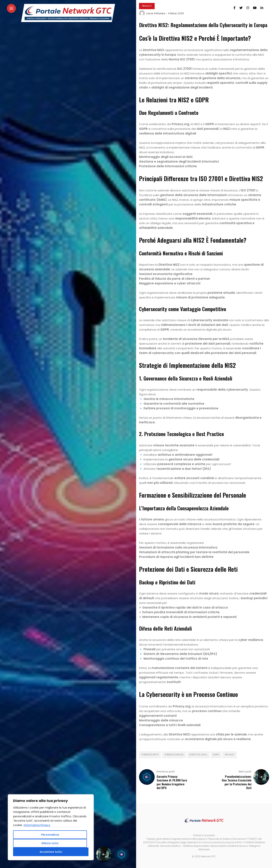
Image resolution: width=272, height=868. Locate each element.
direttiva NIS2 (198, 755)
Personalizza (50, 835)
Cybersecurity (150, 755)
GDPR (216, 755)
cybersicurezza (174, 755)
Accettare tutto (51, 852)
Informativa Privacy (37, 825)
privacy (230, 755)
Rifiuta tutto (50, 843)
